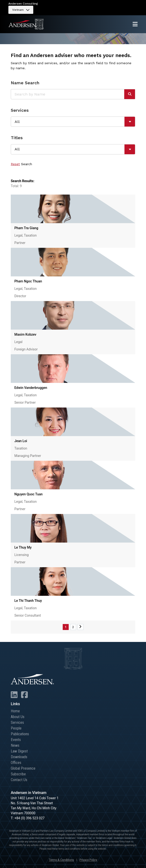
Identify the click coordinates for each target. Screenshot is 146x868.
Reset (15, 164)
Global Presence (23, 768)
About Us (18, 717)
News (15, 745)
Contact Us (19, 780)
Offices (16, 763)
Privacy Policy (88, 860)
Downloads (19, 757)
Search (27, 164)
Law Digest (19, 751)
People (16, 728)
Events (16, 740)
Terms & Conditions (61, 860)
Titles (17, 138)
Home (15, 711)
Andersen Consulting (23, 4)
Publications (20, 734)
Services (20, 110)
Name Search (25, 83)
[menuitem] (21, 10)
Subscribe (18, 774)
